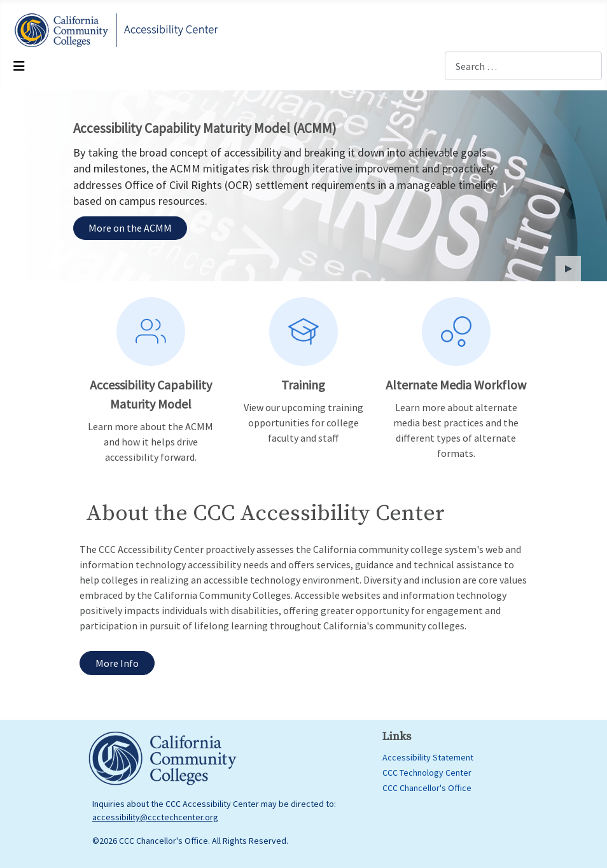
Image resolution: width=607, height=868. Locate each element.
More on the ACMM (130, 228)
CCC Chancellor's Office (427, 788)
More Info (117, 663)
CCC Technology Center (427, 773)
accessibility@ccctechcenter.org (155, 817)
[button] (568, 269)
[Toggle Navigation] (19, 66)
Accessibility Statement (428, 757)
